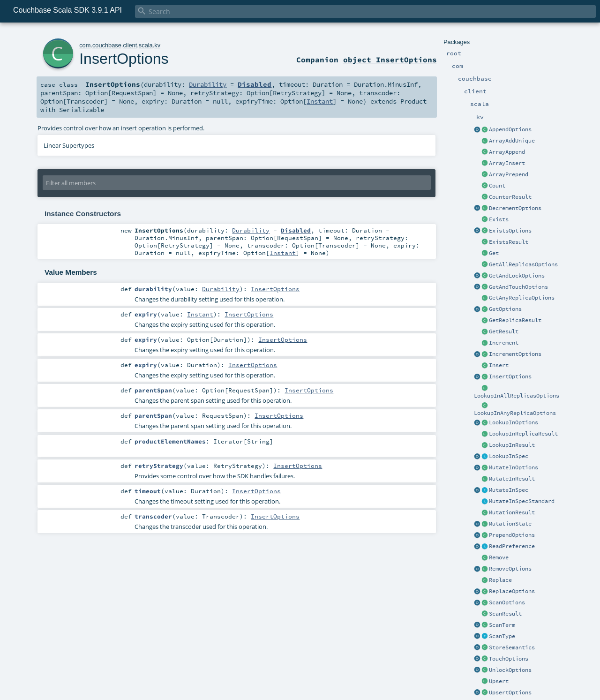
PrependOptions (512, 535)
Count (497, 186)
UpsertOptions (510, 692)
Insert (499, 365)
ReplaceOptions (512, 591)
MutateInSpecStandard (522, 501)
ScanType (502, 636)
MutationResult (512, 512)
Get (494, 253)
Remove (499, 557)
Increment (504, 343)
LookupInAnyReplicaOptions (515, 413)
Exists (499, 219)
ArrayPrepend (509, 174)
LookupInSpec (509, 456)
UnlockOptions (510, 670)
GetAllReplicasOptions (523, 264)
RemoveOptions (510, 569)
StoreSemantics (512, 647)
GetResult (504, 331)
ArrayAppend (507, 152)
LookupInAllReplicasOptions (517, 396)
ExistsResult (509, 242)
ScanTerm (502, 625)
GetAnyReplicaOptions (522, 298)
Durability (208, 84)
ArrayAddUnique (512, 141)
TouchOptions (509, 659)
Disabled (255, 84)
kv (157, 45)
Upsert (499, 681)
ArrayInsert (507, 163)
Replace (500, 580)
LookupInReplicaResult (523, 434)
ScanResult (505, 614)
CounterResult (510, 197)
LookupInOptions (514, 422)
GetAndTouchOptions (518, 287)
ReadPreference (512, 546)
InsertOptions (510, 376)
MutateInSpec (509, 490)
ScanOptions (507, 602)
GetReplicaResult (515, 320)
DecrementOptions (515, 208)
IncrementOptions (515, 354)
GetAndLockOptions (517, 276)
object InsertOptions (390, 60)
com (85, 45)
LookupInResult (512, 445)
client (130, 45)
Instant (320, 101)
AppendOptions (510, 129)
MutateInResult (512, 479)
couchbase (107, 45)
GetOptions (505, 309)
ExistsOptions (510, 231)
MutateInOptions (514, 467)
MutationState (510, 524)
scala (146, 45)
